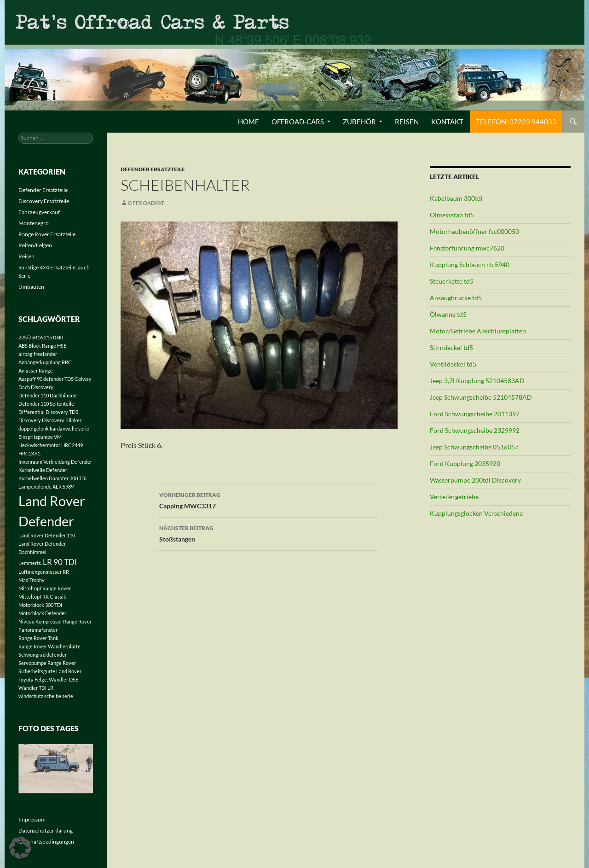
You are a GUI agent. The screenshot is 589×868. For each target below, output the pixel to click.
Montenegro (34, 223)
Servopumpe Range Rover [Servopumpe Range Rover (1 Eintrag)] (47, 663)
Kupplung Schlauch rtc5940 (470, 265)
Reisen (407, 122)
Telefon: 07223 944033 (516, 122)
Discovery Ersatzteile (44, 201)
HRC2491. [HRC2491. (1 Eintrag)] (30, 453)
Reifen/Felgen (35, 245)
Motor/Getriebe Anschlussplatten (478, 331)
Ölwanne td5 (448, 314)
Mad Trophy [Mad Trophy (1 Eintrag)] (32, 580)
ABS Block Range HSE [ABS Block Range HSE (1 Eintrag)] (42, 346)
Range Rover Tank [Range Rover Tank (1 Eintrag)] (38, 638)
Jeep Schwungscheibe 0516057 (474, 447)
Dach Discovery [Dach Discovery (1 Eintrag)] (36, 387)
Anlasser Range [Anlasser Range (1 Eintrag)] (36, 370)
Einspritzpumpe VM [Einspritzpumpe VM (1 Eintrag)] (40, 437)
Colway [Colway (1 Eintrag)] (83, 379)
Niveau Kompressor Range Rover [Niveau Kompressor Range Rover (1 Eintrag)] (55, 621)
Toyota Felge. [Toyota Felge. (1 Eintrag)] (33, 679)
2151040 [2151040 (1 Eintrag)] (53, 337)
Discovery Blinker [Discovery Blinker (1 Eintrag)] (62, 420)
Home (248, 122)
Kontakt (447, 122)
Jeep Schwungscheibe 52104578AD (481, 397)
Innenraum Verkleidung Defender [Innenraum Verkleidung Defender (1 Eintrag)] (55, 462)
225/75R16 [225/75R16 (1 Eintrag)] (31, 337)
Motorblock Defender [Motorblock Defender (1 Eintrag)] (42, 613)
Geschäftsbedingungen (46, 842)
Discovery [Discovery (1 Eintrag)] (30, 420)
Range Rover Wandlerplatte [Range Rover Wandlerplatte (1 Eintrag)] (49, 646)
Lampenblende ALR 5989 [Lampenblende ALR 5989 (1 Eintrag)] (46, 486)
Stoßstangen (268, 533)
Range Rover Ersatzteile (47, 234)
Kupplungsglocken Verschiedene (476, 513)
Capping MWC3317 (268, 500)
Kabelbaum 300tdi (456, 198)
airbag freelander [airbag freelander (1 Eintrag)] (38, 354)
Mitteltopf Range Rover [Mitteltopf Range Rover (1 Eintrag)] (45, 588)
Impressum (32, 819)
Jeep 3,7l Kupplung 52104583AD (477, 381)
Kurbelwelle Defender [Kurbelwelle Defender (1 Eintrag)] (43, 470)
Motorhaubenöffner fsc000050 (474, 231)
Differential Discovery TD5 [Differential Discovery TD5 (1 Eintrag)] (48, 412)
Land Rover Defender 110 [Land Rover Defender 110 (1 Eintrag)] (47, 535)
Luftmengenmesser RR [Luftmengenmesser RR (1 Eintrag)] (44, 572)
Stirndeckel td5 (451, 347)
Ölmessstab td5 (452, 215)
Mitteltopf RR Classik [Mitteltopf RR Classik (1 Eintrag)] (42, 597)
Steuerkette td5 (452, 281)
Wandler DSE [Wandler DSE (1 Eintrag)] (64, 679)
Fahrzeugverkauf (39, 212)
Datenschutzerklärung (46, 830)
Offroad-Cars (298, 122)
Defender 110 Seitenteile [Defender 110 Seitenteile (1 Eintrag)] (46, 404)
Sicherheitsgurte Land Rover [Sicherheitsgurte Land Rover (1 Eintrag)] (50, 671)
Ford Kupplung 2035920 (465, 463)
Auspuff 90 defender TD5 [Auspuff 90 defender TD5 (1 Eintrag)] (46, 379)
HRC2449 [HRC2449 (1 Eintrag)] (72, 445)
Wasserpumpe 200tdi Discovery (475, 480)
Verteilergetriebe (454, 497)
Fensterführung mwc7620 (467, 248)
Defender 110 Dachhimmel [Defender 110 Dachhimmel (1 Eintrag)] (48, 395)
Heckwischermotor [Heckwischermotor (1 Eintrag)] (39, 445)
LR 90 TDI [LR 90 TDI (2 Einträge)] (60, 562)
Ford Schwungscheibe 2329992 (475, 430)
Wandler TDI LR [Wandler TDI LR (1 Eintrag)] (36, 688)
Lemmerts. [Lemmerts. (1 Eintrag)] (30, 563)
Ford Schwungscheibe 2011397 (475, 414)
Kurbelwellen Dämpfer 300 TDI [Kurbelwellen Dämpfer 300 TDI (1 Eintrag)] (52, 478)
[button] (20, 848)
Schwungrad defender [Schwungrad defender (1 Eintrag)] (43, 655)
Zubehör (359, 122)
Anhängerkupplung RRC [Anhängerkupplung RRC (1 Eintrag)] (45, 362)
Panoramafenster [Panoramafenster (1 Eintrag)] (38, 630)
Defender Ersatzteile (153, 169)
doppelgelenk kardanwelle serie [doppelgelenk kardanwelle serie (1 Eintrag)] (54, 428)
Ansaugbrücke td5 (456, 298)
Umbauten (31, 287)
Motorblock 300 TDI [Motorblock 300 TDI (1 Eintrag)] (40, 605)
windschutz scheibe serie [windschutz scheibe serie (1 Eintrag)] (46, 696)
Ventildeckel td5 (453, 364)
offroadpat (146, 203)
